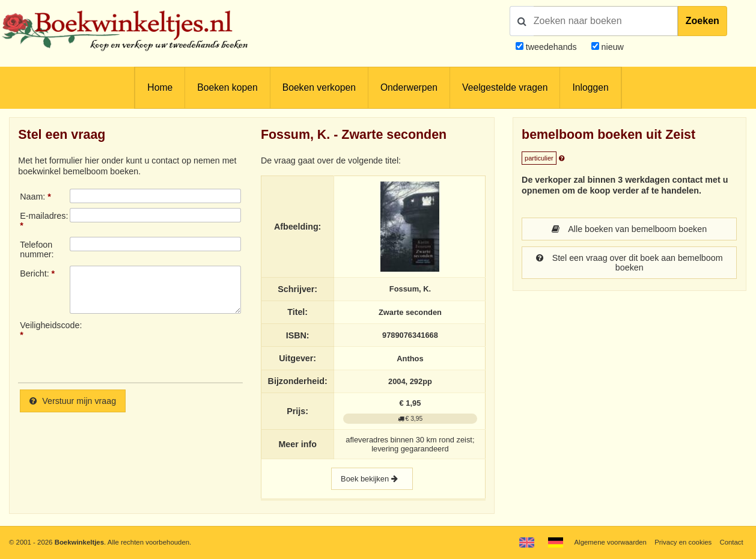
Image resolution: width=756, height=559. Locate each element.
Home (160, 87)
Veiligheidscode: (45, 325)
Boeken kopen (227, 87)
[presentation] (170, 347)
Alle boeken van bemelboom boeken (629, 229)
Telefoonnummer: (37, 249)
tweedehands (551, 47)
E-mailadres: (44, 216)
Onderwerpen (409, 87)
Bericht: (34, 273)
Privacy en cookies (683, 542)
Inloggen (590, 87)
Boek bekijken (372, 479)
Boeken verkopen (319, 87)
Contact (731, 542)
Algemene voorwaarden (610, 542)
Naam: (32, 197)
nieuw (611, 47)
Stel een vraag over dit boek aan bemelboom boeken (629, 263)
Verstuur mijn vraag (73, 401)
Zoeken (703, 21)
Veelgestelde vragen (505, 87)
